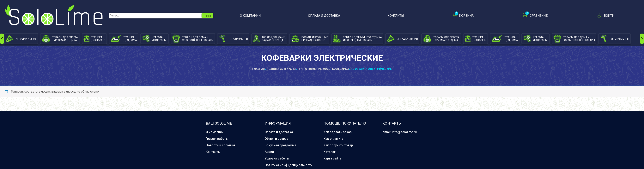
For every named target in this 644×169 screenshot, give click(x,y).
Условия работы (277, 158)
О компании (250, 16)
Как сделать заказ (338, 132)
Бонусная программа (280, 145)
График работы (217, 139)
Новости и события (220, 145)
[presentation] (2, 39)
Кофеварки (340, 69)
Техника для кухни (281, 69)
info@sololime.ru (404, 132)
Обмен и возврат (277, 139)
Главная (258, 69)
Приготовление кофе (314, 69)
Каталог (330, 152)
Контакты (396, 16)
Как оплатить (334, 139)
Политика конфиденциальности (289, 165)
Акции (269, 152)
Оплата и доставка (324, 16)
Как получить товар (338, 145)
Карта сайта (332, 158)
